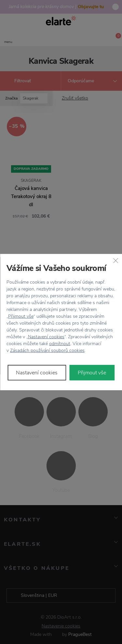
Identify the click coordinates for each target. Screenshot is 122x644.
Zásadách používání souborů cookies (47, 350)
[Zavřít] (115, 261)
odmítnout (60, 343)
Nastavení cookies (46, 336)
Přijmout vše (21, 316)
